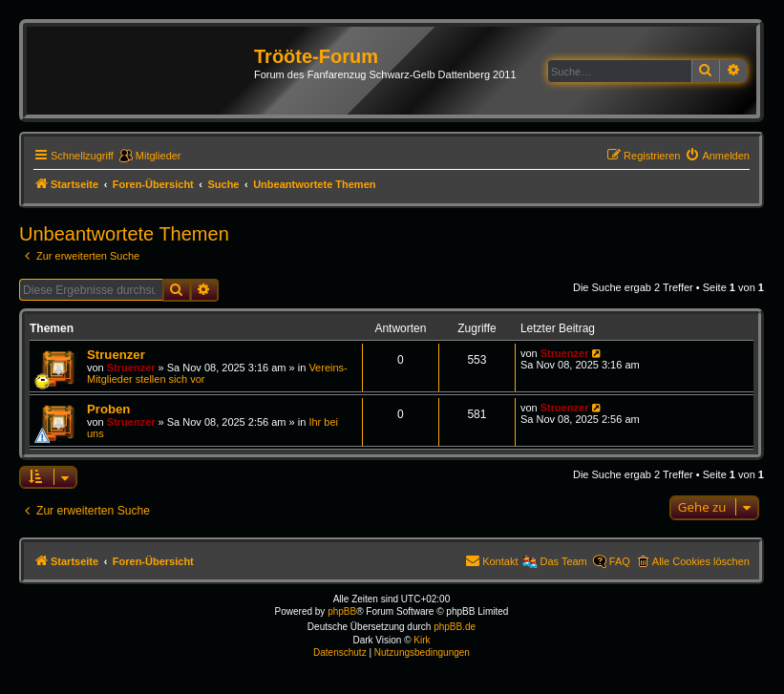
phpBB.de (455, 627)
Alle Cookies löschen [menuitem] (701, 561)
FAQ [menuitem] (620, 561)
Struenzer (116, 355)
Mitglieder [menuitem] (159, 156)
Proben (108, 409)
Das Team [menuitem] (563, 561)
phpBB (342, 611)
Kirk (422, 640)
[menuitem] (717, 156)
